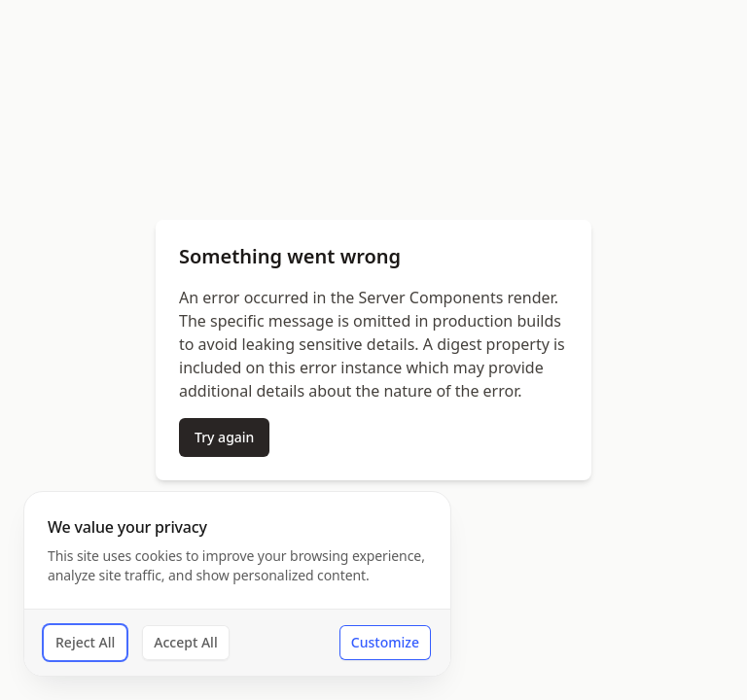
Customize (385, 642)
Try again (224, 437)
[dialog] (237, 584)
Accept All (185, 642)
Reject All (85, 642)
